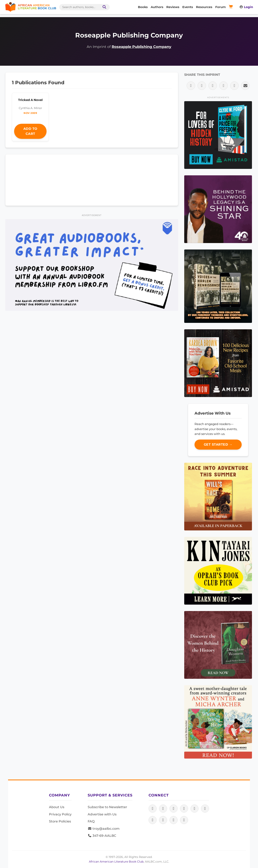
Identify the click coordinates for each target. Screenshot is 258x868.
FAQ (91, 821)
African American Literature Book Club (116, 862)
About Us (57, 807)
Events (188, 7)
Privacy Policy (60, 814)
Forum (221, 7)
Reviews (173, 7)
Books (143, 7)
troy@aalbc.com (104, 829)
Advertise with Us (102, 814)
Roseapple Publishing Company (141, 47)
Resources (204, 7)
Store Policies (60, 821)
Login (246, 7)
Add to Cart (30, 131)
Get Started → (218, 444)
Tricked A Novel (30, 100)
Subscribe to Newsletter (107, 807)
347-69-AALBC (102, 836)
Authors (157, 7)
